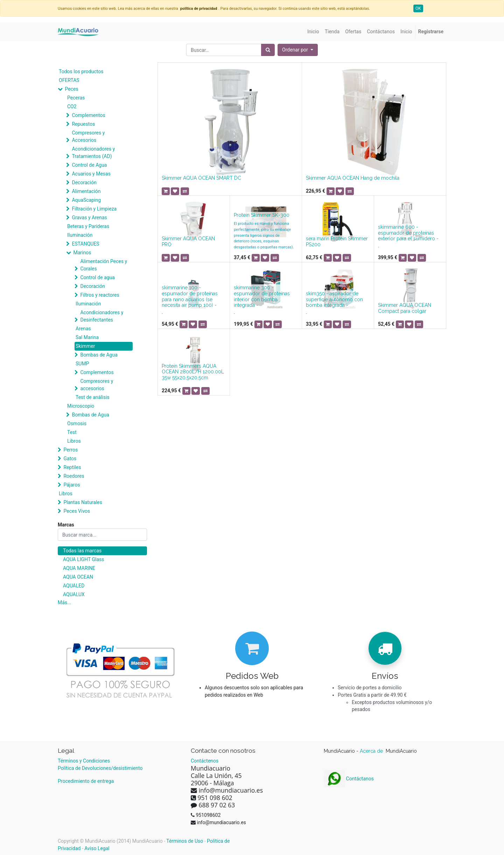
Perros (71, 450)
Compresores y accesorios (97, 385)
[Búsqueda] (268, 50)
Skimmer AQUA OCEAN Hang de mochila (353, 178)
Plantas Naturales (83, 502)
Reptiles (72, 467)
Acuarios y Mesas (91, 174)
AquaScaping (86, 200)
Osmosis (77, 423)
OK (418, 8)
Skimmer (85, 346)
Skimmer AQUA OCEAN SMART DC (201, 178)
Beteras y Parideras (88, 226)
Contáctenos (205, 761)
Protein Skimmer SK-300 (262, 215)
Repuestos (83, 124)
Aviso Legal (97, 848)
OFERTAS (69, 80)
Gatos (70, 458)
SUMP (82, 364)
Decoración (84, 182)
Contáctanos (349, 779)
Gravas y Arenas (89, 218)
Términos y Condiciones (84, 761)
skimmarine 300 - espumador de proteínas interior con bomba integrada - (262, 296)
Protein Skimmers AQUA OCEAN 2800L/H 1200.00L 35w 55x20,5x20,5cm (193, 372)
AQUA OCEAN (78, 577)
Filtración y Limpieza (94, 209)
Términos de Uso (185, 841)
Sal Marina (87, 337)
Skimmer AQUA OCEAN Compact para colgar (405, 308)
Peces (71, 89)
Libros (74, 441)
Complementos (88, 115)
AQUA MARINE (79, 568)
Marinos (82, 253)
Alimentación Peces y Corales (104, 265)
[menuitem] (313, 32)
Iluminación (80, 235)
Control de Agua (89, 165)
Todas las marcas (82, 551)
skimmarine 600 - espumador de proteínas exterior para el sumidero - (408, 233)
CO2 (72, 106)
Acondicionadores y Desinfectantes (102, 316)
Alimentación (86, 191)
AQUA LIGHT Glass (83, 559)
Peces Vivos (77, 511)
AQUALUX (74, 594)
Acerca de (372, 751)
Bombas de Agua (99, 355)
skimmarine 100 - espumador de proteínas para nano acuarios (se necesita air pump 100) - (190, 296)
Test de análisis (93, 397)
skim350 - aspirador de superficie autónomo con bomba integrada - (334, 299)
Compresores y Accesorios (88, 136)
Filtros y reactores (100, 295)
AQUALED (74, 586)
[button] (298, 50)
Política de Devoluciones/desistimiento (100, 768)
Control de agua (97, 277)
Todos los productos (81, 71)
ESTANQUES (85, 244)
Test (72, 432)
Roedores (74, 476)
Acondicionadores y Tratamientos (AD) (93, 153)
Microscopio (81, 406)
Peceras (76, 98)
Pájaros (72, 485)
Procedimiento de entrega (86, 781)
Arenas (83, 329)
